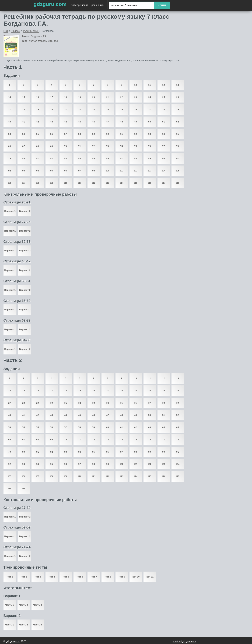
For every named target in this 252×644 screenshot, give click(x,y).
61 (121, 134)
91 (177, 158)
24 (149, 97)
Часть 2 (24, 605)
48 (121, 122)
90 (163, 158)
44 (65, 122)
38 (163, 109)
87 (121, 158)
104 (164, 171)
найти (162, 5)
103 (150, 171)
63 (149, 134)
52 (177, 122)
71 (79, 146)
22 (121, 97)
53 (9, 134)
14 (9, 97)
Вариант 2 (25, 211)
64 (163, 134)
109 (52, 183)
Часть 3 (38, 605)
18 (65, 97)
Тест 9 (122, 577)
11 (149, 85)
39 (177, 109)
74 (121, 146)
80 (23, 158)
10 (135, 85)
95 (51, 171)
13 (177, 85)
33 (93, 109)
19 (79, 97)
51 (163, 122)
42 (37, 122)
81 (37, 158)
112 (94, 183)
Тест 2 (24, 577)
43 (51, 122)
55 (37, 134)
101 (122, 171)
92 (9, 171)
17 (51, 97)
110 (66, 183)
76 (149, 146)
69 (51, 146)
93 (23, 171)
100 (108, 171)
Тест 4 (52, 577)
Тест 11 (149, 577)
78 (177, 146)
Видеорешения (80, 5)
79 (9, 158)
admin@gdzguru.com (184, 641)
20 (93, 97)
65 (177, 134)
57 (65, 134)
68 (37, 146)
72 (93, 146)
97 (79, 171)
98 (93, 171)
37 (149, 109)
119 (24, 489)
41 (23, 122)
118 (178, 183)
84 (79, 158)
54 (23, 134)
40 (9, 122)
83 (65, 158)
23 (135, 97)
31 (65, 109)
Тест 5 (66, 577)
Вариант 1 (10, 211)
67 (23, 146)
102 (136, 171)
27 (9, 109)
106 (10, 183)
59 (93, 134)
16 (37, 97)
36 (135, 109)
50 (149, 122)
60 (107, 134)
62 (135, 134)
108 (38, 183)
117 (164, 183)
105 (178, 171)
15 (23, 97)
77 (163, 146)
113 (108, 183)
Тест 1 (10, 577)
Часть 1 (10, 605)
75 (135, 146)
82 (51, 158)
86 (107, 158)
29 (37, 109)
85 (93, 158)
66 (9, 146)
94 (37, 171)
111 (80, 183)
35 (121, 109)
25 (163, 97)
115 (136, 183)
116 (150, 183)
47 (107, 122)
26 (177, 97)
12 (163, 85)
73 (107, 146)
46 (93, 122)
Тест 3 (38, 577)
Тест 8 (108, 577)
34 (107, 109)
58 (79, 134)
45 (79, 122)
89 (149, 158)
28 (23, 109)
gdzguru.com (50, 4)
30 (51, 109)
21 (107, 97)
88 (135, 158)
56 (51, 134)
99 (107, 464)
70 (65, 146)
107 (24, 183)
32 (79, 109)
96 (65, 171)
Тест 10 (135, 577)
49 (135, 122)
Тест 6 (80, 577)
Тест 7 (94, 577)
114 (122, 183)
